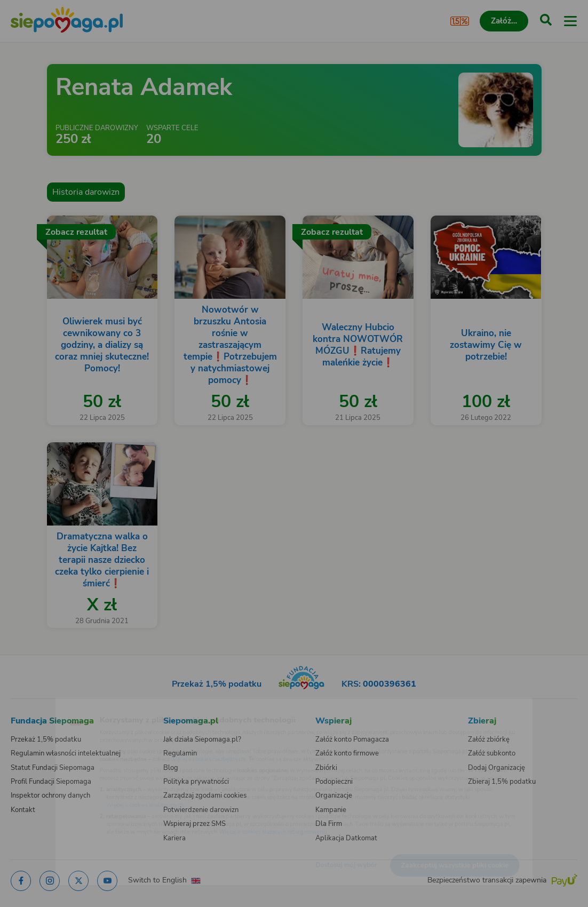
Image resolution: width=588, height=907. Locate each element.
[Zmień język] (30, 706)
